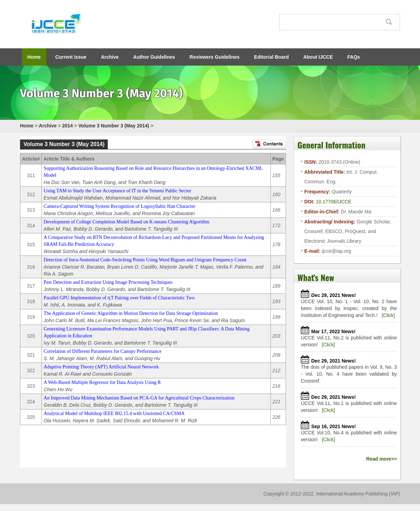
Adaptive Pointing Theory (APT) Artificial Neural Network (101, 367)
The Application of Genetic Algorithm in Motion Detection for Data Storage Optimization (131, 313)
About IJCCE (318, 57)
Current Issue (71, 57)
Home (34, 57)
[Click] (388, 315)
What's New (316, 277)
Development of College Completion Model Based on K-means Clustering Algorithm (126, 222)
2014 (68, 126)
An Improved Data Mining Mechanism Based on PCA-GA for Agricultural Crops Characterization (139, 398)
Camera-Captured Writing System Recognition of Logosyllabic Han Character (119, 206)
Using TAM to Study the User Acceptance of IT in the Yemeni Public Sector (117, 191)
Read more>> (381, 459)
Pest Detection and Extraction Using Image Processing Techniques (108, 282)
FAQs (354, 57)
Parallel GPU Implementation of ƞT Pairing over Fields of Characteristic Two (119, 298)
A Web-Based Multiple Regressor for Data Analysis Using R (102, 382)
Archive (110, 57)
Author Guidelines (154, 57)
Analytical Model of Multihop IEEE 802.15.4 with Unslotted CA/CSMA (114, 413)
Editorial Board (271, 57)
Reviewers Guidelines (215, 57)
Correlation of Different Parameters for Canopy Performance (102, 351)
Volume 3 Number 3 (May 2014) (114, 126)
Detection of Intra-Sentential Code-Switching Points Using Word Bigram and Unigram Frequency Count (145, 260)
